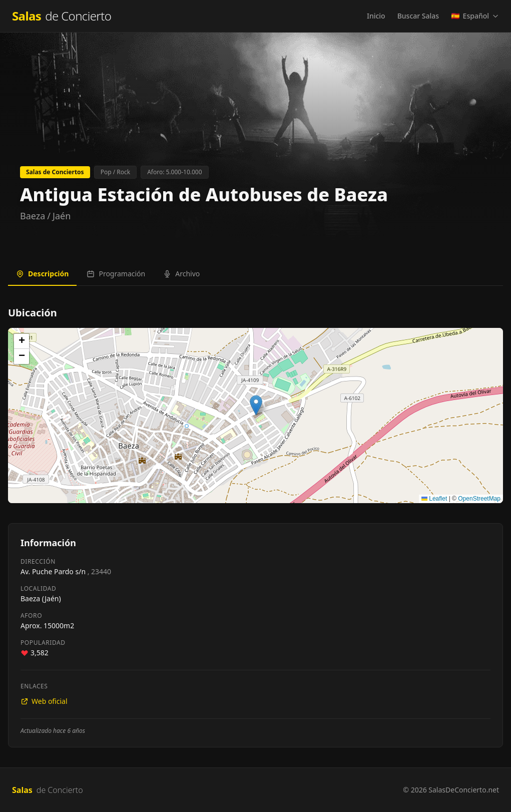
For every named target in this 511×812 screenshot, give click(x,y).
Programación (116, 274)
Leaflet (434, 499)
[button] (256, 405)
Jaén (62, 216)
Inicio (376, 16)
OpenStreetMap (479, 499)
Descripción (42, 274)
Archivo (181, 274)
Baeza (33, 216)
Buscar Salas (418, 16)
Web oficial (44, 701)
